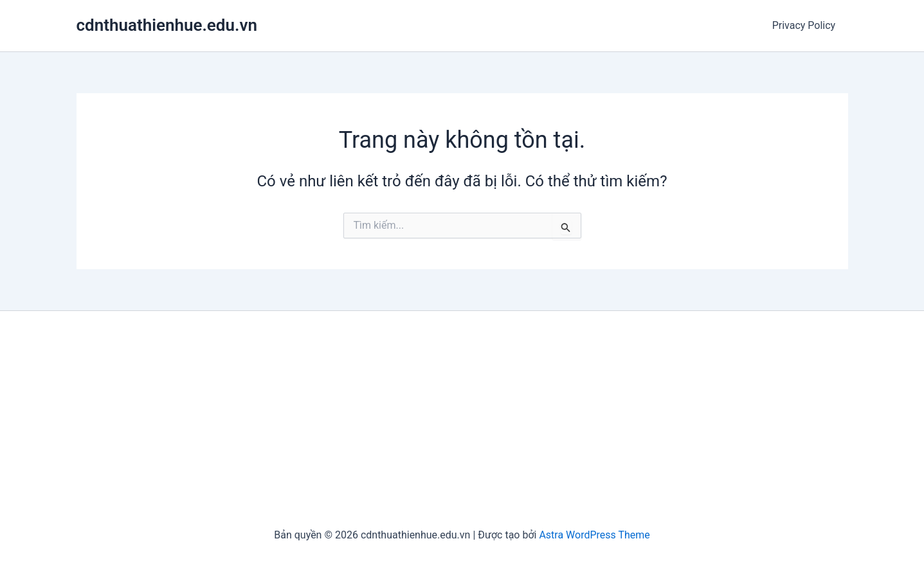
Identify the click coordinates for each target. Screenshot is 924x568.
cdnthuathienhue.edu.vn (167, 25)
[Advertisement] (462, 420)
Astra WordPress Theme (594, 535)
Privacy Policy (806, 25)
